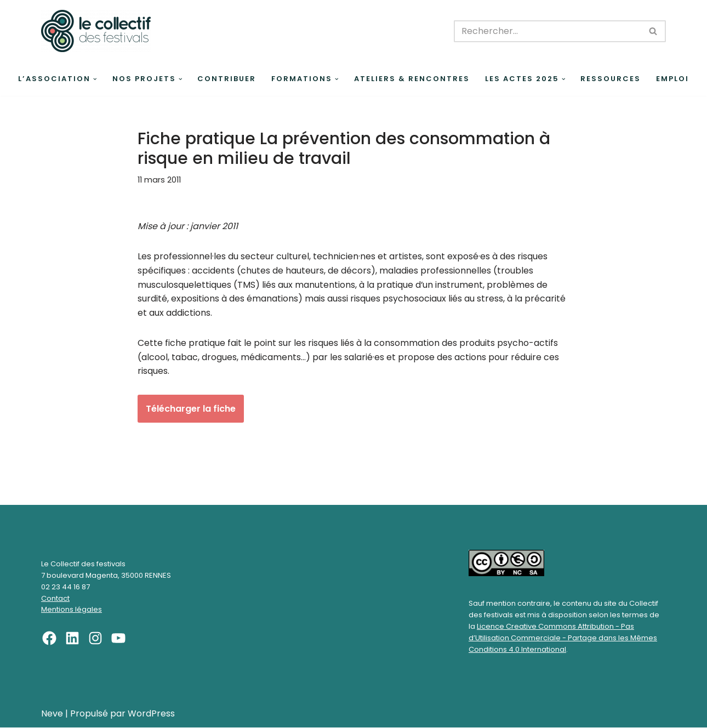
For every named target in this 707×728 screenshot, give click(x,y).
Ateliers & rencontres (412, 79)
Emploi (672, 79)
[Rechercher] (548, 31)
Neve (52, 714)
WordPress (151, 714)
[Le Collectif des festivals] (96, 31)
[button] (95, 79)
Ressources (611, 79)
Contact (55, 599)
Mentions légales (72, 610)
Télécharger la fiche (191, 409)
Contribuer (227, 79)
